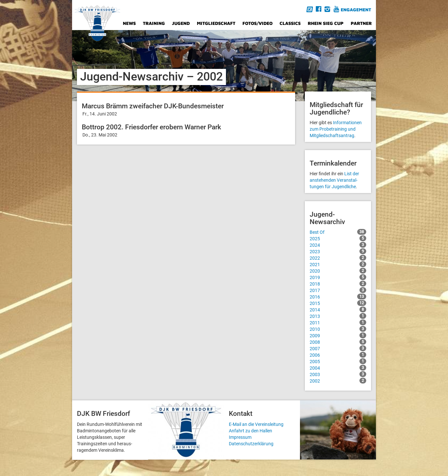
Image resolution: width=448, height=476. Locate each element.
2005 (338, 361)
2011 (338, 322)
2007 (338, 348)
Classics (290, 23)
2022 (338, 258)
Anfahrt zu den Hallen (251, 431)
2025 (338, 238)
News (129, 23)
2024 (338, 245)
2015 (338, 303)
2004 (338, 368)
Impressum (240, 437)
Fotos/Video (257, 23)
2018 (338, 284)
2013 (338, 316)
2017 (338, 290)
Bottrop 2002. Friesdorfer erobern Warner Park (151, 127)
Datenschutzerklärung (251, 444)
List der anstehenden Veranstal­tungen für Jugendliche (334, 180)
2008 (338, 342)
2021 (338, 264)
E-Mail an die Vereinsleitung (256, 424)
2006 (338, 355)
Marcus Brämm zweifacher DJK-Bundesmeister (153, 106)
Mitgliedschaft (216, 23)
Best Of (338, 232)
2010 (338, 329)
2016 (338, 297)
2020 (338, 271)
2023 (338, 251)
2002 (338, 381)
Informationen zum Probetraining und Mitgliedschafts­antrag (336, 129)
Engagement (356, 10)
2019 (338, 277)
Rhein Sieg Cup (326, 23)
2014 (338, 309)
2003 (338, 374)
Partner (361, 23)
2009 (338, 335)
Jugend (181, 23)
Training (154, 23)
